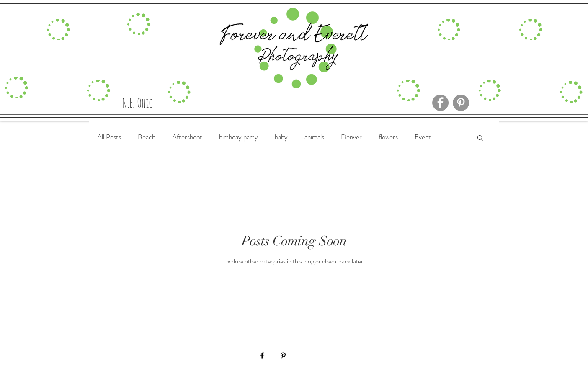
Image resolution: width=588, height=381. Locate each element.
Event (423, 137)
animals (314, 137)
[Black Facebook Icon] (262, 355)
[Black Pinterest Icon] (283, 355)
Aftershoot (187, 137)
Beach (147, 137)
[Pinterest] (461, 103)
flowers (388, 137)
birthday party (239, 137)
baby (281, 137)
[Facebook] (440, 103)
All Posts (109, 137)
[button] (480, 138)
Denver (351, 137)
